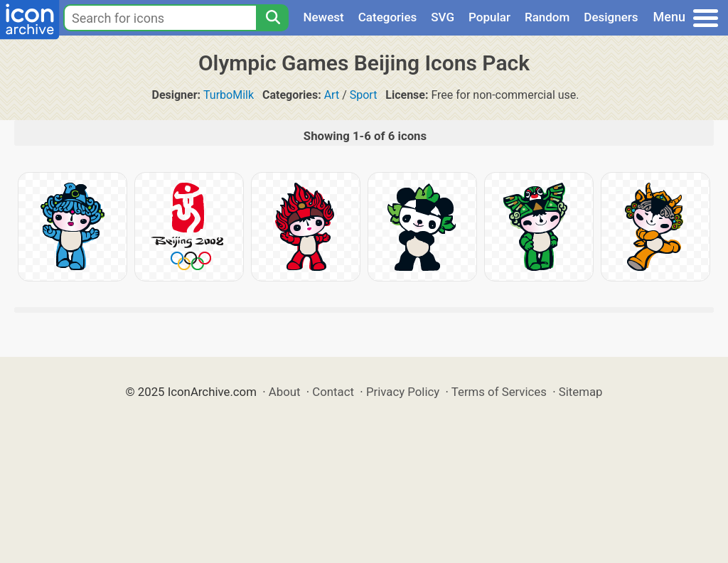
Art (332, 95)
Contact (333, 392)
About (285, 392)
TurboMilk (229, 95)
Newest (323, 17)
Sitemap (581, 392)
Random (547, 17)
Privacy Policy (403, 392)
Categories (388, 17)
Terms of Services (499, 392)
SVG (443, 17)
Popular (489, 17)
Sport (364, 95)
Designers (611, 17)
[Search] (272, 18)
